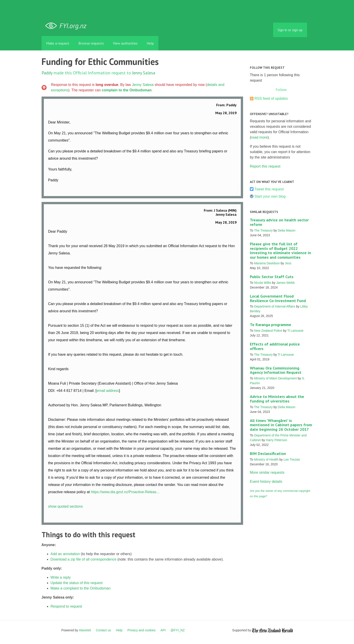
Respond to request (66, 606)
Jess (288, 263)
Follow (281, 90)
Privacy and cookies (142, 630)
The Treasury (263, 230)
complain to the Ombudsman (127, 90)
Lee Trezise (292, 459)
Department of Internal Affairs (275, 306)
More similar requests (267, 472)
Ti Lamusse (295, 331)
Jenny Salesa (144, 73)
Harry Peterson (277, 440)
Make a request (58, 43)
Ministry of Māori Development (275, 378)
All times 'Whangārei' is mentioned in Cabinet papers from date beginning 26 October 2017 (281, 425)
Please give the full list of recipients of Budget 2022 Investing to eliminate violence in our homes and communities (280, 251)
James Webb (285, 283)
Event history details (266, 482)
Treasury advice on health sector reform (279, 222)
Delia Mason (287, 230)
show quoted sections (66, 506)
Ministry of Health (266, 459)
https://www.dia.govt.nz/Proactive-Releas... (125, 492)
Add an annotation (65, 554)
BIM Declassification (268, 453)
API (163, 630)
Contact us (103, 630)
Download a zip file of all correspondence (84, 559)
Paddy (47, 73)
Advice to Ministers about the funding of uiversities (277, 399)
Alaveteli (85, 630)
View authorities (125, 43)
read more (259, 137)
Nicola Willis (263, 283)
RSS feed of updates (271, 98)
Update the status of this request (77, 583)
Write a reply (61, 577)
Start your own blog (270, 196)
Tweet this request (269, 189)
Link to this (234, 189)
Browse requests (91, 43)
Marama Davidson (267, 263)
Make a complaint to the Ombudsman (81, 588)
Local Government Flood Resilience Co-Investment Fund (278, 298)
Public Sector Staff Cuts (272, 277)
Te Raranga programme (271, 325)
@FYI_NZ (178, 630)
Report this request (265, 166)
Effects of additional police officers (275, 346)
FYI (68, 26)
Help (150, 43)
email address (108, 391)
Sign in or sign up (290, 30)
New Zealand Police (268, 331)
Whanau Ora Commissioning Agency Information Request (276, 370)
